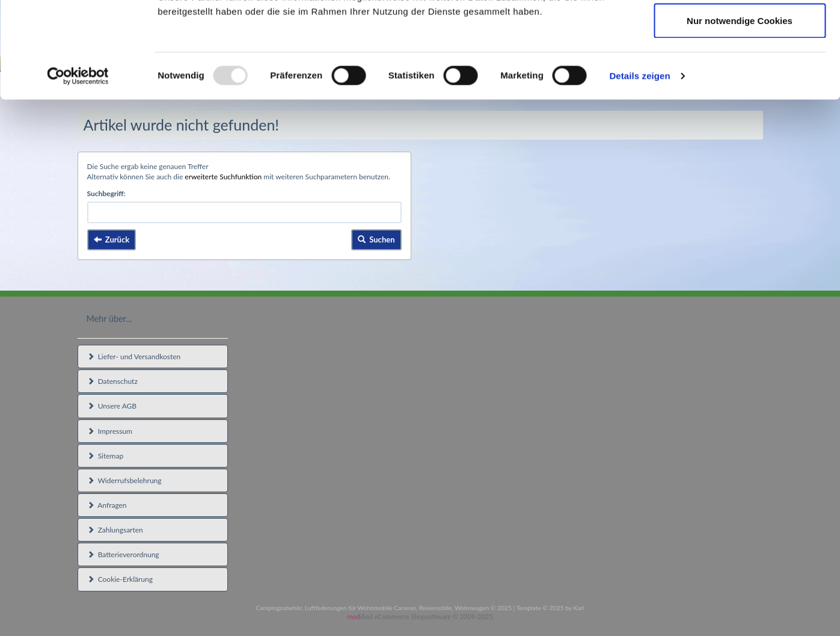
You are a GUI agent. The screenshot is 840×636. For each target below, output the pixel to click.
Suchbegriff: (106, 193)
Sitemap (106, 456)
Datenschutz (112, 381)
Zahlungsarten (115, 530)
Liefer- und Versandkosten (134, 357)
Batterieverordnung (123, 554)
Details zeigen (639, 166)
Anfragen (107, 505)
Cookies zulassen (740, 32)
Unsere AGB (112, 406)
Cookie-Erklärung (120, 579)
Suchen (376, 239)
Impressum (110, 431)
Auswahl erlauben (740, 71)
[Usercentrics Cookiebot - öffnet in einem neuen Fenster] (78, 166)
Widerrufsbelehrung (124, 480)
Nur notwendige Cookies (740, 110)
